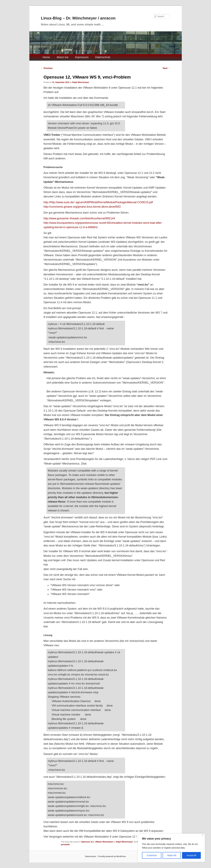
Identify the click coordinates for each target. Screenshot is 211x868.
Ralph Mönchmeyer (81, 82)
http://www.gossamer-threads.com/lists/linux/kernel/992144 (79, 218)
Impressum (82, 57)
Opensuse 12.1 (88, 842)
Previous (47, 68)
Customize (152, 855)
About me (62, 57)
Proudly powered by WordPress (112, 856)
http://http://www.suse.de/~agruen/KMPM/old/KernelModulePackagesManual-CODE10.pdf (98, 202)
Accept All (191, 855)
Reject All (172, 855)
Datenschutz (103, 57)
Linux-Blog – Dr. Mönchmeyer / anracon (78, 18)
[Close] (203, 835)
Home (46, 57)
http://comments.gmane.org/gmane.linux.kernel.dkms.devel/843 (82, 207)
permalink (65, 845)
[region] (171, 848)
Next (166, 68)
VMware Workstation (104, 842)
